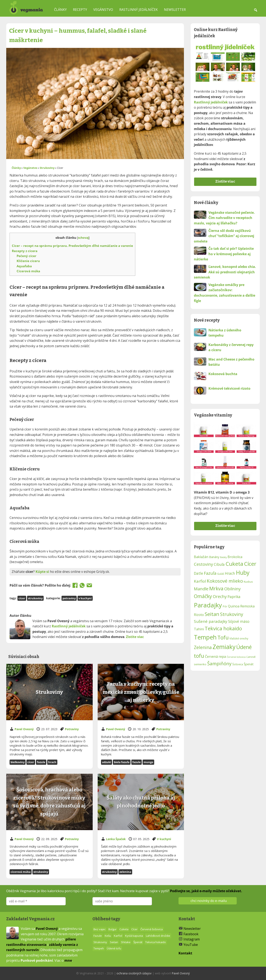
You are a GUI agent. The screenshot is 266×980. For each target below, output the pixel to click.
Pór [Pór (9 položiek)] (225, 606)
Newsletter (175, 10)
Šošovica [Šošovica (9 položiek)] (238, 664)
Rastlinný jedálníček (139, 10)
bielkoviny (18, 762)
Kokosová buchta (223, 374)
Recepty (80, 10)
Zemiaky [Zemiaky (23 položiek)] (224, 647)
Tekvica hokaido (156, 942)
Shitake (126, 942)
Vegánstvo (103, 10)
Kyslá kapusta (134, 936)
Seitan (114, 942)
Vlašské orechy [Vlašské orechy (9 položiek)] (239, 638)
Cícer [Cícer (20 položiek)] (250, 564)
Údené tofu (114, 948)
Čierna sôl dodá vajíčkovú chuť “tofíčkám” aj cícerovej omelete (224, 236)
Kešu (108, 936)
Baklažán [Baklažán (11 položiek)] (201, 557)
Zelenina (125, 872)
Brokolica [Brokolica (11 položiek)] (235, 557)
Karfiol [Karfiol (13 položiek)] (200, 581)
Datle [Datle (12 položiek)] (198, 573)
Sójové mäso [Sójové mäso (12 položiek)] (239, 621)
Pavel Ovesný (24, 729)
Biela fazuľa (122, 762)
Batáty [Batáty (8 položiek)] (223, 557)
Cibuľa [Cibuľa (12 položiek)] (219, 564)
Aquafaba (24, 266)
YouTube (191, 945)
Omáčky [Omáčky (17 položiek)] (203, 596)
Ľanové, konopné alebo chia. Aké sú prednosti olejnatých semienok (225, 272)
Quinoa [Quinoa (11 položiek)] (234, 606)
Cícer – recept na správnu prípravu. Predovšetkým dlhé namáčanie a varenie (72, 246)
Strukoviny (47, 168)
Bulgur (113, 929)
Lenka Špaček (116, 839)
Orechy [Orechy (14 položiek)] (220, 596)
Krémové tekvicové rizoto (229, 388)
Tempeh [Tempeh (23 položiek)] (205, 637)
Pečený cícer (26, 256)
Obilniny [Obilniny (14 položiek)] (232, 589)
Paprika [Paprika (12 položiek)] (234, 597)
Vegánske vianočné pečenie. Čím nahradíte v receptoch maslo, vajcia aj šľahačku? (224, 218)
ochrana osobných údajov (134, 973)
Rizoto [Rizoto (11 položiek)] (199, 615)
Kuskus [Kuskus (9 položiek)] (248, 582)
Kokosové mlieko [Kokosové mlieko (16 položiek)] (225, 581)
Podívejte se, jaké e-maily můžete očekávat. (206, 891)
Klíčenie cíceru (28, 261)
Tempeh (99, 948)
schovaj (83, 238)
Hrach (52, 762)
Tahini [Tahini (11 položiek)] (199, 629)
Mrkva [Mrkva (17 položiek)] (216, 588)
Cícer (22, 598)
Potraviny (69, 598)
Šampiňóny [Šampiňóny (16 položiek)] (219, 663)
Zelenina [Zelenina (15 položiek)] (203, 647)
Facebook (191, 934)
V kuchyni (85, 598)
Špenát (138, 942)
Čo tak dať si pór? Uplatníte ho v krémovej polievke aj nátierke (224, 254)
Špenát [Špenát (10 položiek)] (249, 664)
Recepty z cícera (25, 251)
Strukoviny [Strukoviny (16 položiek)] (232, 614)
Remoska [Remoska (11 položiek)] (247, 606)
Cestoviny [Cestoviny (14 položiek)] (203, 564)
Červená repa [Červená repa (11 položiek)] (215, 657)
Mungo (148, 762)
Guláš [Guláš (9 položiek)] (221, 574)
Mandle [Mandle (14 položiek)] (201, 589)
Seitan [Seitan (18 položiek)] (212, 614)
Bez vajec (100, 929)
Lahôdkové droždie (158, 936)
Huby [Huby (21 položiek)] (243, 573)
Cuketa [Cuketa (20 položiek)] (234, 564)
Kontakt (185, 953)
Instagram (192, 939)
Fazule (41, 762)
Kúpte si (42, 572)
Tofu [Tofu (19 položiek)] (223, 637)
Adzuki (107, 762)
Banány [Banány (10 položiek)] (214, 557)
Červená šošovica (152, 929)
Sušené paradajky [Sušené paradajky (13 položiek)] (211, 621)
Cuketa (124, 929)
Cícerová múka (28, 271)
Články (60, 10)
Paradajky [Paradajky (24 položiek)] (208, 605)
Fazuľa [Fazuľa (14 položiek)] (210, 573)
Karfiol (118, 936)
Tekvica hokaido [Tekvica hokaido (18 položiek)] (223, 628)
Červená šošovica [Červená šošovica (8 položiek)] (236, 657)
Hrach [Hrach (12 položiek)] (230, 573)
